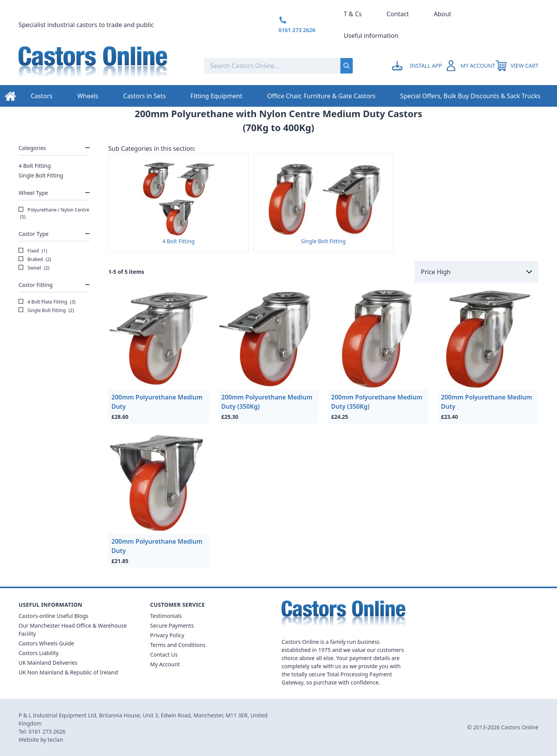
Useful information (371, 36)
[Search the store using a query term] (255, 66)
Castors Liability (39, 653)
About (442, 14)
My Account (165, 664)
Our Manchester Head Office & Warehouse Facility (73, 630)
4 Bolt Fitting (35, 166)
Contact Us (164, 654)
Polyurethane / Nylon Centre (54, 213)
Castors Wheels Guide (46, 643)
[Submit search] (347, 66)
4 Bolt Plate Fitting (47, 302)
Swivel (34, 268)
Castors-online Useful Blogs (54, 616)
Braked (35, 259)
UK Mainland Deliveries (48, 663)
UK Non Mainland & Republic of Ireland (68, 672)
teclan (55, 740)
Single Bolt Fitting (41, 175)
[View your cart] (517, 66)
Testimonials (166, 616)
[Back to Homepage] (105, 66)
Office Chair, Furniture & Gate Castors (321, 96)
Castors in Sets (144, 96)
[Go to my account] (418, 66)
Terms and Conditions (178, 645)
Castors (41, 96)
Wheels (88, 96)
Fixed (33, 251)
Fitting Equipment (216, 96)
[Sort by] (477, 272)
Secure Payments (172, 625)
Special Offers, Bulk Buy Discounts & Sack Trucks (470, 96)
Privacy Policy (167, 635)
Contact (398, 14)
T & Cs (353, 14)
